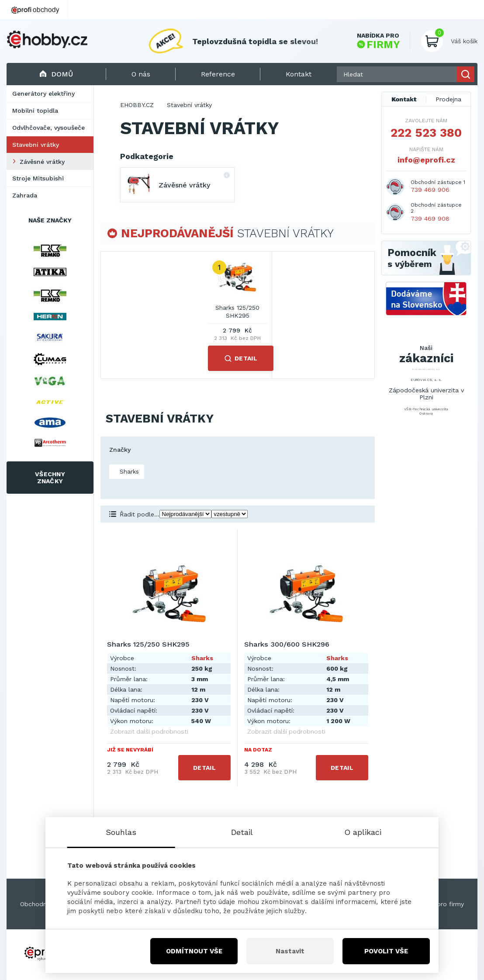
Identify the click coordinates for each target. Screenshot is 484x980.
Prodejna (448, 99)
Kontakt (404, 99)
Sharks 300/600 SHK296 (287, 644)
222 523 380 (426, 133)
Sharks (128, 471)
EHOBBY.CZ (137, 105)
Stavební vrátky (36, 145)
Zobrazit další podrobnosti (149, 731)
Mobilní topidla (35, 111)
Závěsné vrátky (42, 162)
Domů (56, 74)
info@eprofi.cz (426, 160)
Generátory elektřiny (43, 93)
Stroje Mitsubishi (38, 178)
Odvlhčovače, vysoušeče (48, 128)
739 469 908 (430, 218)
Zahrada (25, 195)
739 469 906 (430, 190)
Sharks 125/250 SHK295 (237, 312)
